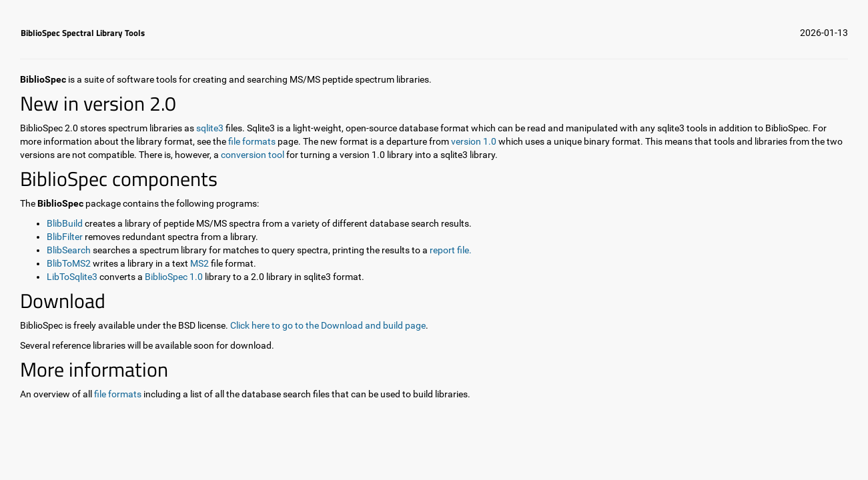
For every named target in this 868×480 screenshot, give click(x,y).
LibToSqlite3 (72, 277)
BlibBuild (65, 223)
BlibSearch (69, 250)
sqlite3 (210, 128)
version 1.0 (475, 141)
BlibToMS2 (69, 263)
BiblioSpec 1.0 (174, 277)
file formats (252, 141)
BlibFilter (65, 237)
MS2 (199, 263)
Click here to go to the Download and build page (328, 325)
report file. (451, 250)
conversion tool (253, 155)
